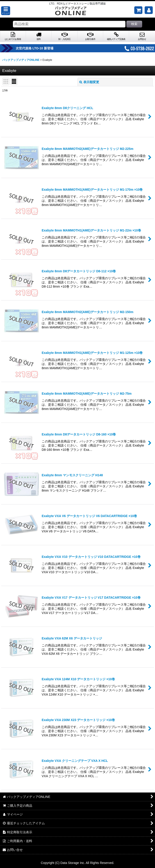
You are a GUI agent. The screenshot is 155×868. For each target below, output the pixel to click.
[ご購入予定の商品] (138, 10)
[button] (6, 11)
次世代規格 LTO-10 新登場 (43, 48)
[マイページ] (149, 10)
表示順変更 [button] (89, 82)
